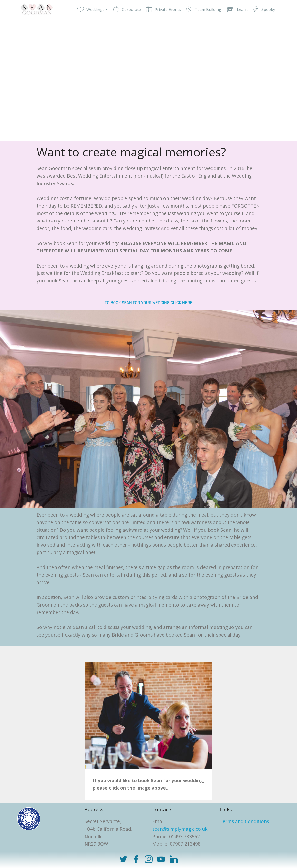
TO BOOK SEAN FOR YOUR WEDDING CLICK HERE (148, 303)
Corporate (127, 10)
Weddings (91, 10)
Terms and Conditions (244, 821)
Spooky (264, 10)
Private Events (163, 10)
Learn (237, 10)
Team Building (203, 10)
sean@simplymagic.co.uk (180, 829)
